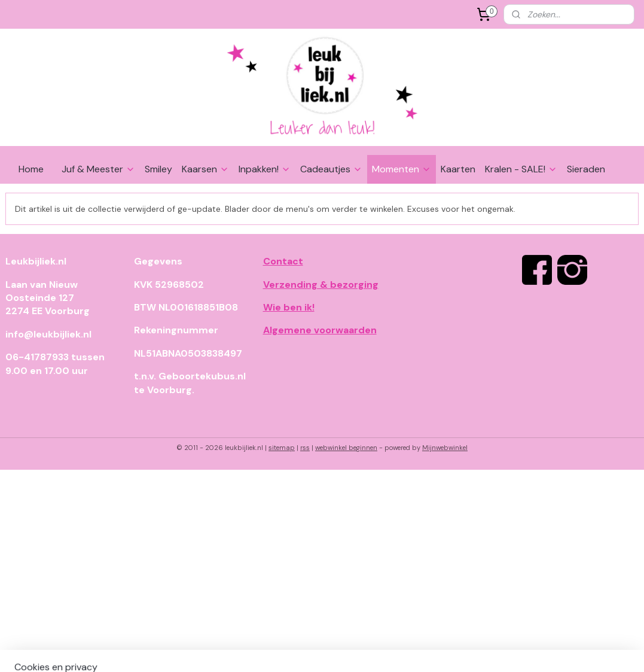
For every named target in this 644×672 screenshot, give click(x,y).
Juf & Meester (98, 169)
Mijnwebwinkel (445, 448)
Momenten (402, 169)
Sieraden (586, 169)
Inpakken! (265, 169)
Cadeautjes (331, 169)
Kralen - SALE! (521, 169)
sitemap (282, 448)
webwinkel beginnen (346, 448)
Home (31, 169)
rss (305, 448)
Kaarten (458, 169)
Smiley (158, 169)
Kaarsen (205, 169)
